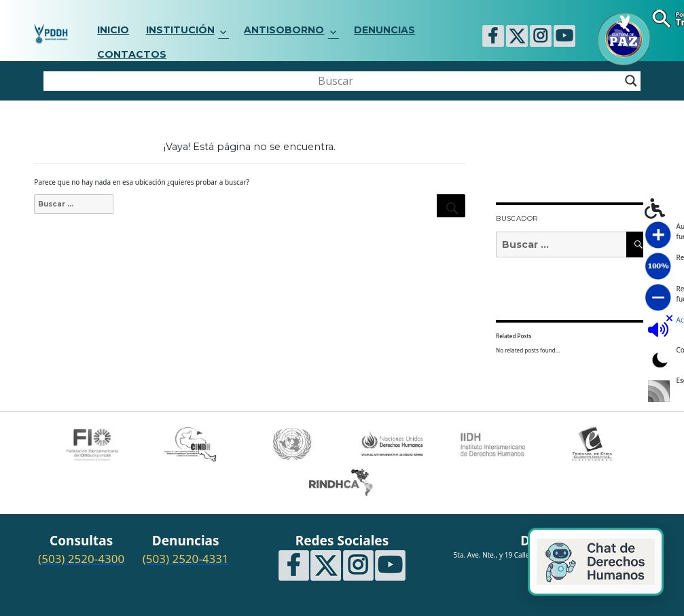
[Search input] (336, 81)
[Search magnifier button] (631, 81)
